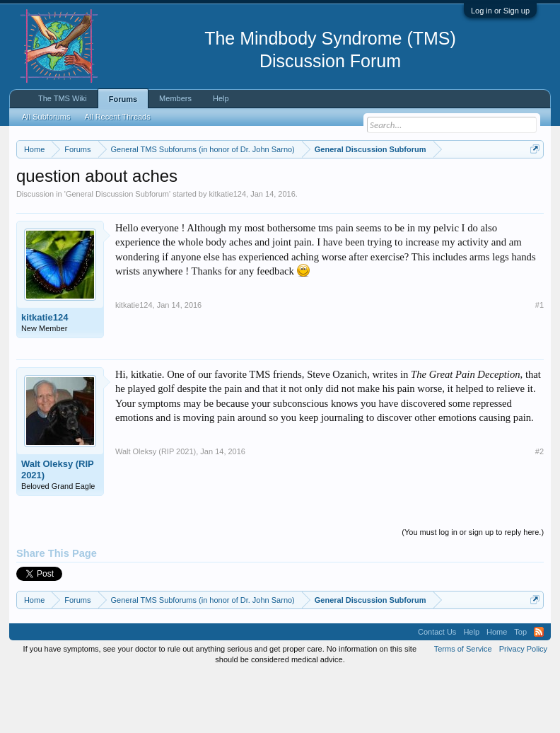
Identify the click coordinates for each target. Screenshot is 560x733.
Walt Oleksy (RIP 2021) (58, 527)
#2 (539, 509)
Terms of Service (463, 708)
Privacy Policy (523, 708)
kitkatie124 (228, 252)
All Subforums (46, 117)
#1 (539, 363)
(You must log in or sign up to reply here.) (473, 590)
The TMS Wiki (63, 98)
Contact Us (437, 691)
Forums (123, 99)
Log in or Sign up (500, 11)
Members (175, 98)
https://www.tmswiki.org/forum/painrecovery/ (171, 199)
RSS (539, 691)
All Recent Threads (117, 117)
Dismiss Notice (532, 182)
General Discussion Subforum (117, 252)
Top (520, 691)
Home (497, 691)
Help (221, 98)
